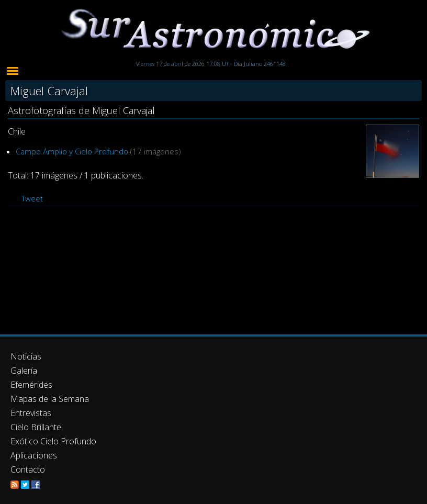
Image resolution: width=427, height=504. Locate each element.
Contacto (28, 469)
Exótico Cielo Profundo (53, 441)
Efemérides (31, 385)
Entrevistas (31, 413)
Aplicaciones (34, 455)
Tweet (32, 198)
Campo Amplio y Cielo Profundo (72, 151)
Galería (24, 371)
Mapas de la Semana (50, 399)
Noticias (26, 356)
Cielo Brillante (36, 427)
